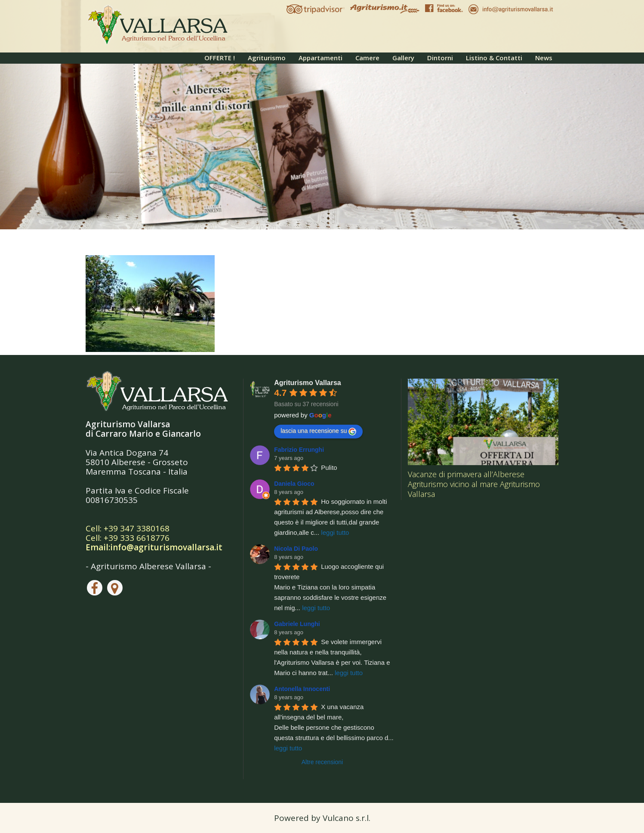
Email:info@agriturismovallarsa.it (154, 547)
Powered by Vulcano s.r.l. (322, 818)
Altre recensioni (322, 762)
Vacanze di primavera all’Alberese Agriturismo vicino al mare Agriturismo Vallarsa (474, 484)
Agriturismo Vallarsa (308, 383)
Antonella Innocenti (302, 689)
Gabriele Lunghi (297, 624)
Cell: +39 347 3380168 (128, 528)
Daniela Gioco (294, 484)
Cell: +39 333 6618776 (128, 538)
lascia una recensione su (318, 431)
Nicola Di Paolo (296, 549)
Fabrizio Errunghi (299, 450)
